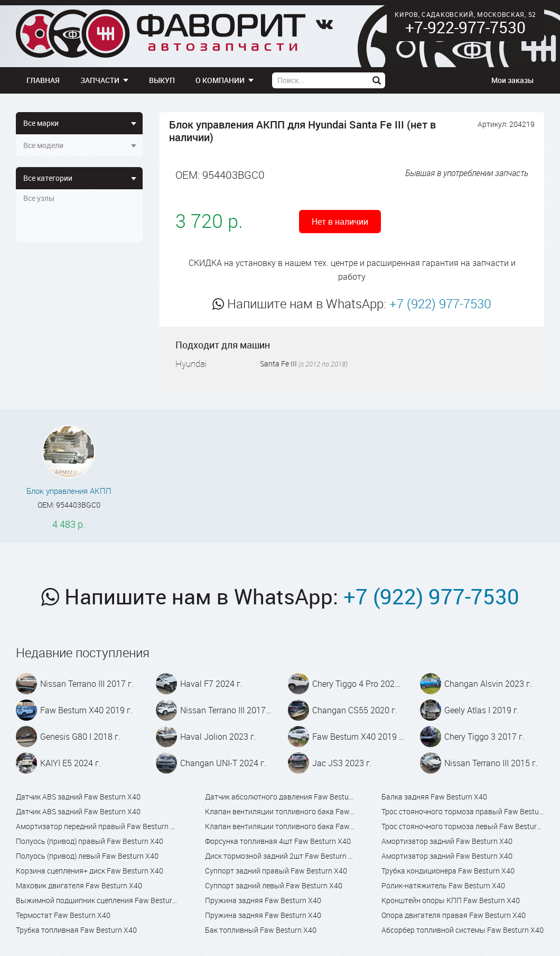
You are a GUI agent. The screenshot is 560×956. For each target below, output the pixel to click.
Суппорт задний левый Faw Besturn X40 (274, 885)
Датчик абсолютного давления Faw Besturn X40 (280, 797)
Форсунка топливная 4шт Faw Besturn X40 (278, 841)
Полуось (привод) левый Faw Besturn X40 (87, 856)
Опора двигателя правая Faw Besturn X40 (454, 915)
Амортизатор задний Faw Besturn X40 (447, 841)
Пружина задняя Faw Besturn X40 (263, 900)
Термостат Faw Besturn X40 (63, 915)
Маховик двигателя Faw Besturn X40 (79, 885)
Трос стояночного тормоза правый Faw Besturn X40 (463, 811)
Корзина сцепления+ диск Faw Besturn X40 (90, 871)
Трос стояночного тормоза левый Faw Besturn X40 (463, 826)
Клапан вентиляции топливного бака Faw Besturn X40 (280, 811)
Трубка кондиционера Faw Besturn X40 (448, 871)
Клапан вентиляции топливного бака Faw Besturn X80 (280, 826)
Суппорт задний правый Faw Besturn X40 (276, 871)
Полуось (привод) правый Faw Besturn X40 (90, 841)
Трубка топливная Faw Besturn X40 (76, 930)
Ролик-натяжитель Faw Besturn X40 (443, 885)
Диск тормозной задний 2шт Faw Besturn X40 (280, 856)
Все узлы (39, 198)
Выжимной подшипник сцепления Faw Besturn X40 (97, 900)
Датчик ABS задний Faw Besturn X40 (78, 797)
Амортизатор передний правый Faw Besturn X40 (97, 826)
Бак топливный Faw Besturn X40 (261, 930)
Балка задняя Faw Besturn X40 (434, 797)
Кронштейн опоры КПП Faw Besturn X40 (451, 900)
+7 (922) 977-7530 (440, 304)
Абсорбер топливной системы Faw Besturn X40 (463, 930)
